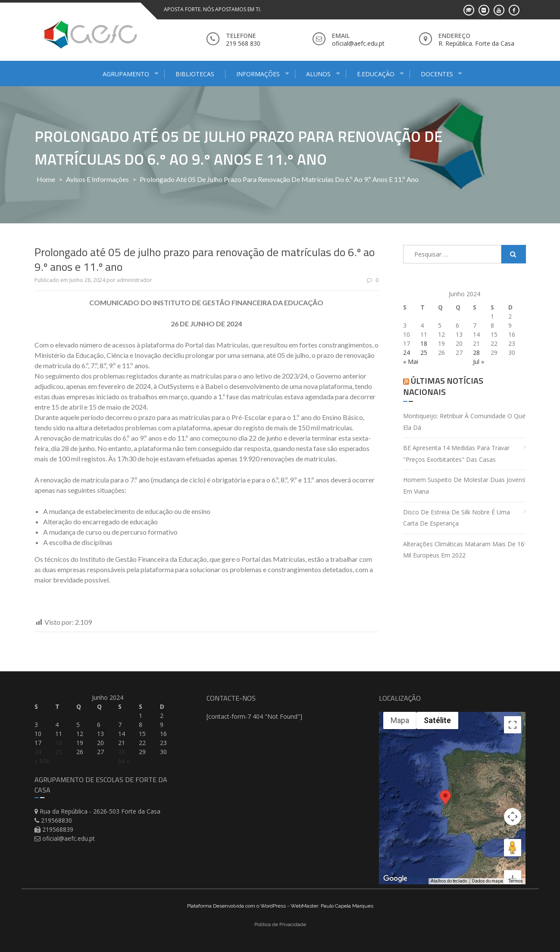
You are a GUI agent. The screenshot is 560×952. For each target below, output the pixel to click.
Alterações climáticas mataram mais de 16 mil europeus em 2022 (464, 550)
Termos (516, 881)
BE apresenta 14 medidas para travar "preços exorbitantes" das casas (456, 454)
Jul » (479, 362)
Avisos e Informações (97, 179)
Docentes (437, 74)
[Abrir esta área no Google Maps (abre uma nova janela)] (395, 879)
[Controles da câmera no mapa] (513, 786)
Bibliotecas (195, 74)
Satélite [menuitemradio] (437, 720)
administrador (135, 280)
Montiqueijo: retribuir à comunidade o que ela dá (464, 422)
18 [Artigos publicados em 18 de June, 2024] (424, 343)
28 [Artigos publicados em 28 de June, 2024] (476, 352)
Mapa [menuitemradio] (400, 720)
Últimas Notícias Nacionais (443, 386)
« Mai (411, 362)
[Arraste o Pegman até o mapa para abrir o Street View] (513, 817)
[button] (445, 804)
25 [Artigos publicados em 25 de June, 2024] (424, 352)
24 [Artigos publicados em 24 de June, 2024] (407, 352)
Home (46, 179)
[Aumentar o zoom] (513, 848)
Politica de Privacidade (280, 924)
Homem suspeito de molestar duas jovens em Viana (464, 485)
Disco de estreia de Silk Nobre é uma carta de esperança (457, 518)
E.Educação (376, 74)
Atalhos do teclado (449, 881)
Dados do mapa (488, 881)
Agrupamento (126, 74)
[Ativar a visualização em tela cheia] (513, 725)
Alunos (318, 74)
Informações (258, 74)
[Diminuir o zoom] (513, 865)
